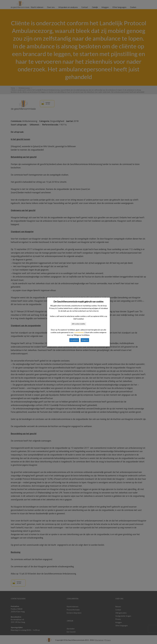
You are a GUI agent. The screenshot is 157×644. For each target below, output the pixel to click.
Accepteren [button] (74, 340)
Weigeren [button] (85, 340)
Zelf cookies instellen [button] (78, 324)
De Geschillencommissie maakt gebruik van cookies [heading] (78, 302)
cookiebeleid (79, 332)
